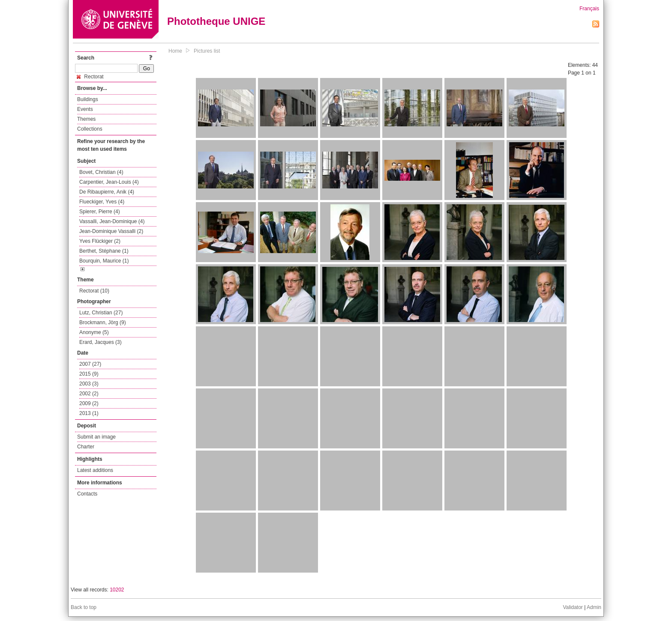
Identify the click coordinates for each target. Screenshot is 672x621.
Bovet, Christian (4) (101, 172)
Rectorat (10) (94, 291)
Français (589, 9)
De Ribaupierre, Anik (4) (107, 192)
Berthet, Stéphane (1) (104, 251)
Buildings (88, 99)
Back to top (84, 607)
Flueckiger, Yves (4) (102, 202)
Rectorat (90, 77)
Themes (86, 119)
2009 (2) (89, 403)
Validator (573, 607)
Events (85, 109)
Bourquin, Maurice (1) (104, 261)
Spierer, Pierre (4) (100, 212)
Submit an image (96, 437)
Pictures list (207, 51)
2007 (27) (90, 364)
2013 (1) (89, 413)
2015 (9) (89, 374)
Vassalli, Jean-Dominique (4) (112, 221)
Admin (594, 607)
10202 (117, 590)
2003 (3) (89, 384)
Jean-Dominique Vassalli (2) (111, 231)
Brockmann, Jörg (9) (103, 322)
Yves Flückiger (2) (100, 241)
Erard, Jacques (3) (100, 342)
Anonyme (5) (94, 332)
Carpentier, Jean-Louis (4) (109, 182)
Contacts (87, 494)
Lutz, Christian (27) (101, 313)
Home (175, 51)
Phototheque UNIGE (216, 21)
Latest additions (95, 470)
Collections (90, 129)
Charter (86, 447)
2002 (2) (89, 394)
